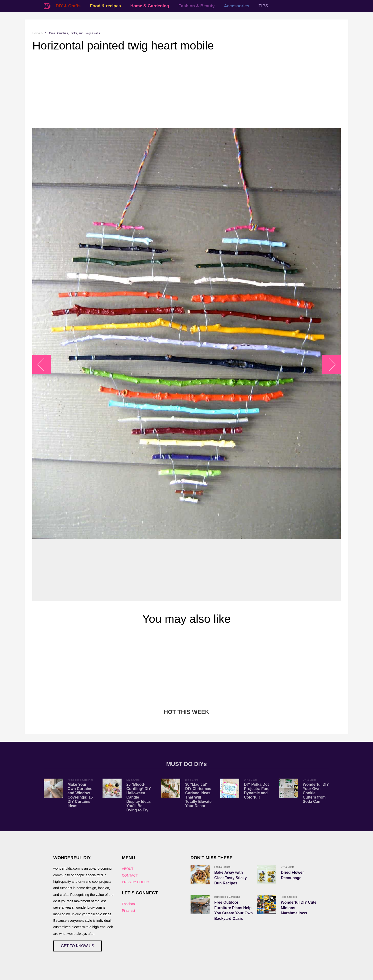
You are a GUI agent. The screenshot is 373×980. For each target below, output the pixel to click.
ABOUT (128, 869)
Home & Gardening (150, 6)
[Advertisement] (175, 90)
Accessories (237, 6)
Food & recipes (105, 6)
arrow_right (329, 365)
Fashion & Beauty (196, 6)
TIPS (263, 6)
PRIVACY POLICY (135, 882)
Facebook (129, 904)
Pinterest (128, 911)
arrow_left (44, 365)
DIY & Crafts (68, 6)
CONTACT (130, 875)
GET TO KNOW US (78, 946)
